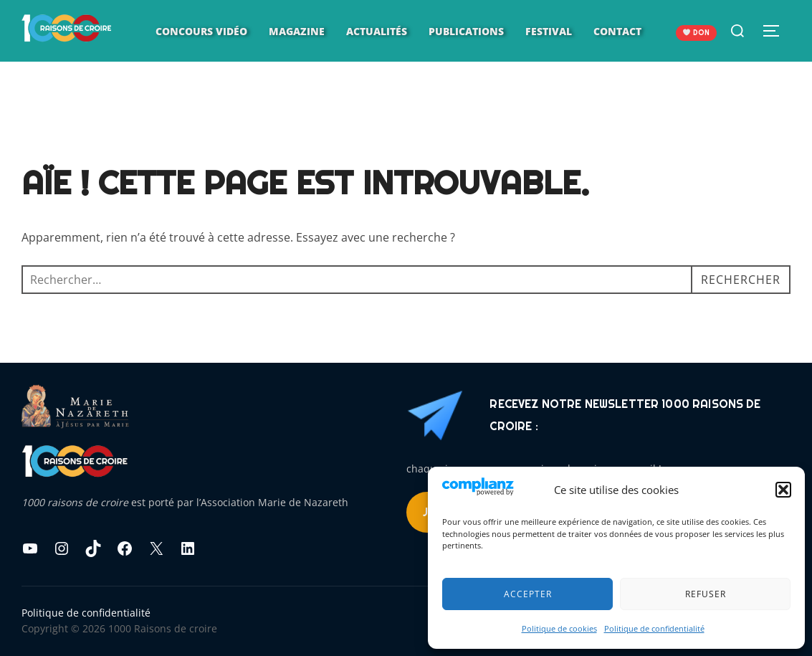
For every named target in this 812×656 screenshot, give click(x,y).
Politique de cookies (559, 628)
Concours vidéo (201, 31)
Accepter (528, 594)
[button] (783, 490)
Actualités (377, 31)
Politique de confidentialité (654, 628)
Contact (617, 31)
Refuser (706, 594)
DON (696, 33)
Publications (466, 31)
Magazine (297, 31)
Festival (549, 31)
